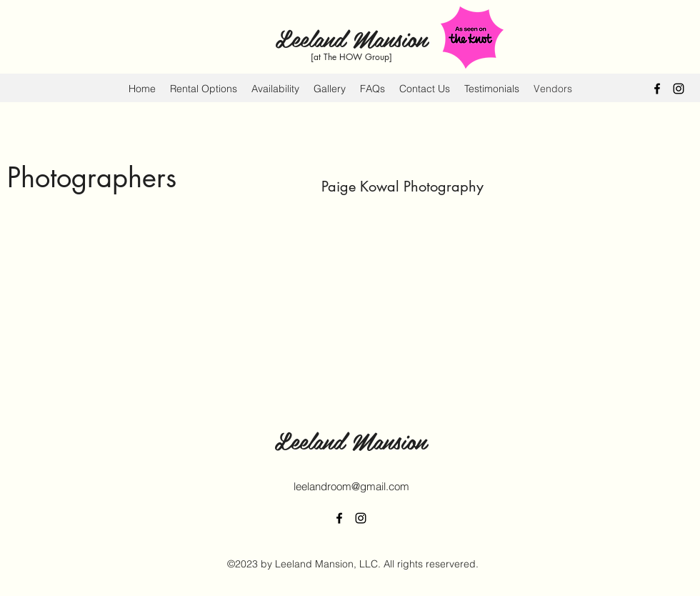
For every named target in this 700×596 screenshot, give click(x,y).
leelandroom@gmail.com (351, 486)
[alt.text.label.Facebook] (657, 89)
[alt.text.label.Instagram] (679, 89)
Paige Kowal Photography (402, 187)
